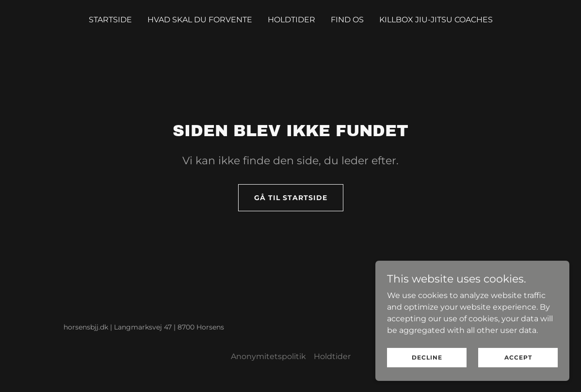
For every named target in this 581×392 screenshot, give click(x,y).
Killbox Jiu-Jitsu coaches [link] (436, 20)
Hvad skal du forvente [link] (200, 20)
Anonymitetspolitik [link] (268, 356)
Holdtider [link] (291, 20)
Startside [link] (110, 20)
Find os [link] (347, 20)
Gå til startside (291, 198)
